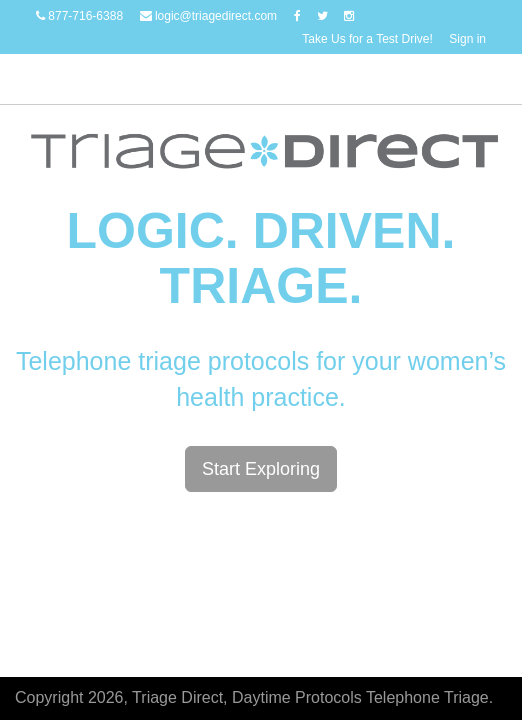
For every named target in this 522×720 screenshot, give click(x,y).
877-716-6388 (79, 16)
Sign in (467, 39)
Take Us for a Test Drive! (367, 39)
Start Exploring (261, 469)
